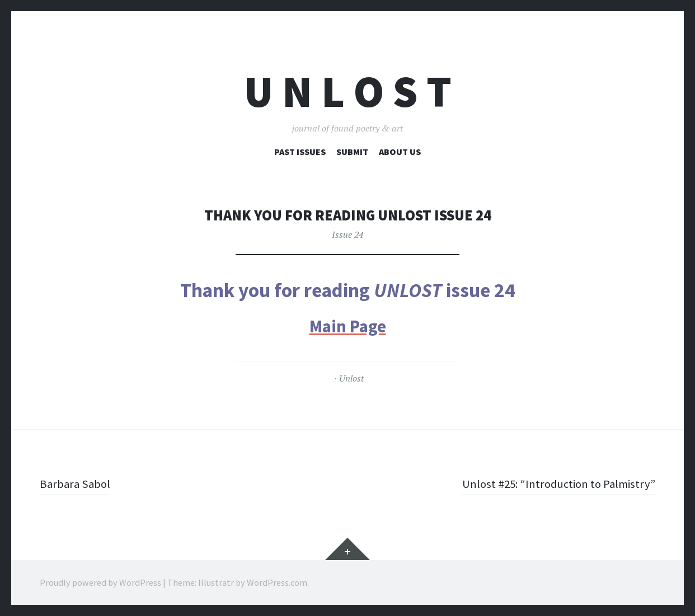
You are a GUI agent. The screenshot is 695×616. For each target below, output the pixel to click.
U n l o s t (348, 91)
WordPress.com (277, 582)
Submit (352, 152)
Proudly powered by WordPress (100, 582)
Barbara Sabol (76, 483)
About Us (400, 152)
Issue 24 (347, 234)
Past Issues (300, 152)
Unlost (351, 378)
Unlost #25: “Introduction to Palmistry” (554, 483)
